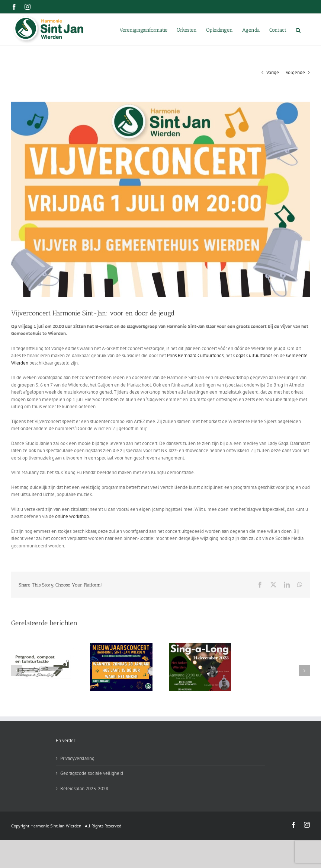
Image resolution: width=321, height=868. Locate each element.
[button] (298, 29)
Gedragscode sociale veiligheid (92, 773)
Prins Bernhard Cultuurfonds (195, 355)
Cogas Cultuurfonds (253, 355)
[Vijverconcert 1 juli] (160, 199)
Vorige (273, 72)
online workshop (72, 516)
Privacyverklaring (77, 758)
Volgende (295, 72)
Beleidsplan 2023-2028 (84, 788)
